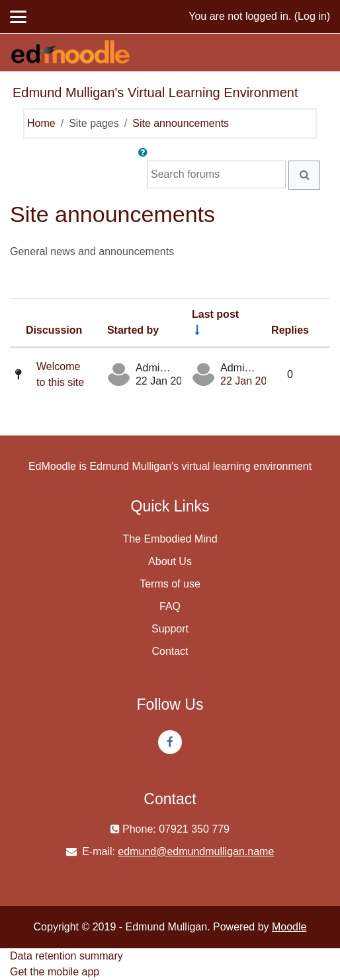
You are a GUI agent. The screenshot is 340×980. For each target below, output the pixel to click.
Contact (170, 651)
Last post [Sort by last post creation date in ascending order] (215, 314)
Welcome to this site (60, 374)
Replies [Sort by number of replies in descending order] (290, 330)
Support (170, 629)
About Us (170, 561)
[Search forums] (216, 174)
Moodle (289, 927)
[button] (146, 153)
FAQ (170, 606)
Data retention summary (66, 956)
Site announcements (181, 123)
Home (41, 123)
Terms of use (170, 584)
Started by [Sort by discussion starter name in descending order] (133, 330)
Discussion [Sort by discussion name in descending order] (54, 330)
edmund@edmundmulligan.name (196, 851)
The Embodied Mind (170, 539)
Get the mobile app (55, 972)
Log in (312, 16)
